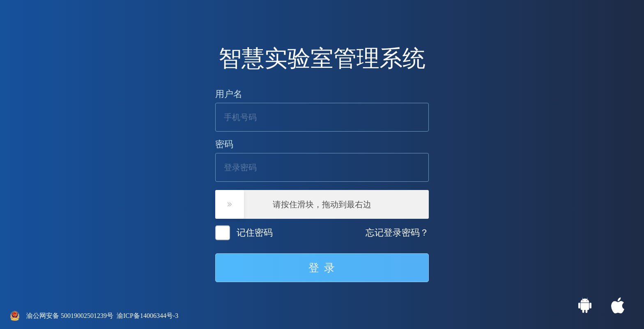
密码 (224, 144)
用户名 (229, 94)
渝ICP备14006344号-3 (147, 316)
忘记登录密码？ (397, 233)
